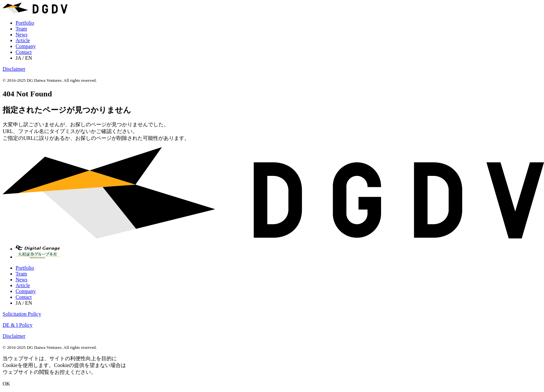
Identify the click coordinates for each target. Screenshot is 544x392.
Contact (24, 52)
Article (23, 40)
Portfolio (25, 23)
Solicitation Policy (22, 314)
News (21, 35)
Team (21, 29)
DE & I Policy (18, 325)
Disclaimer (14, 69)
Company (26, 46)
